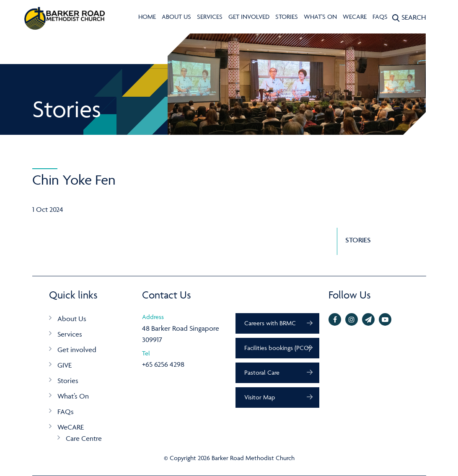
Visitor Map (260, 397)
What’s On (73, 396)
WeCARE (355, 17)
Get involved (249, 17)
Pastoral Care (262, 372)
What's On (320, 17)
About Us (176, 17)
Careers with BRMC (270, 323)
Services (210, 17)
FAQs (380, 17)
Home (147, 17)
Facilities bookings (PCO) (277, 348)
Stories (287, 17)
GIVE (65, 365)
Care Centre (84, 438)
